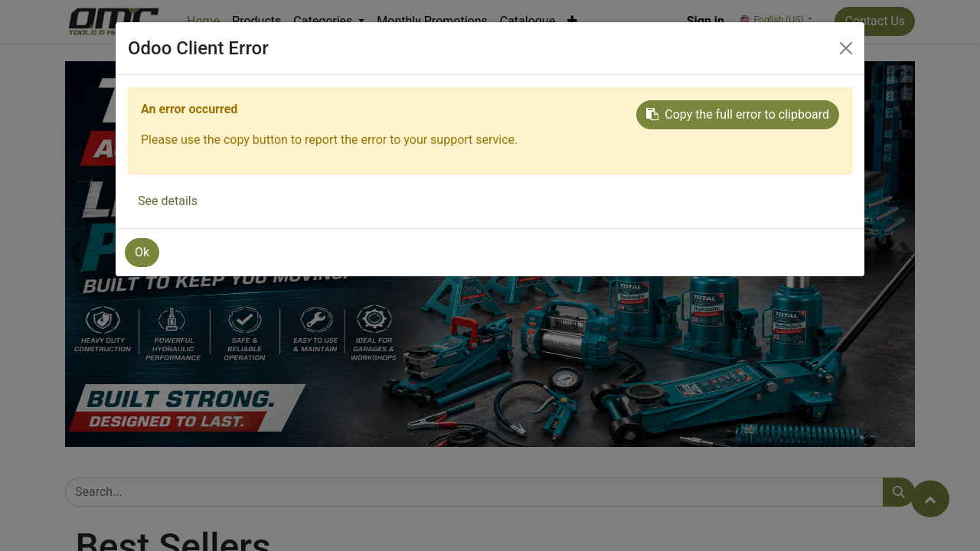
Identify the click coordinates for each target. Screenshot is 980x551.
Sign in (706, 21)
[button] (572, 21)
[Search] (899, 492)
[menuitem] (203, 21)
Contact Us (875, 21)
